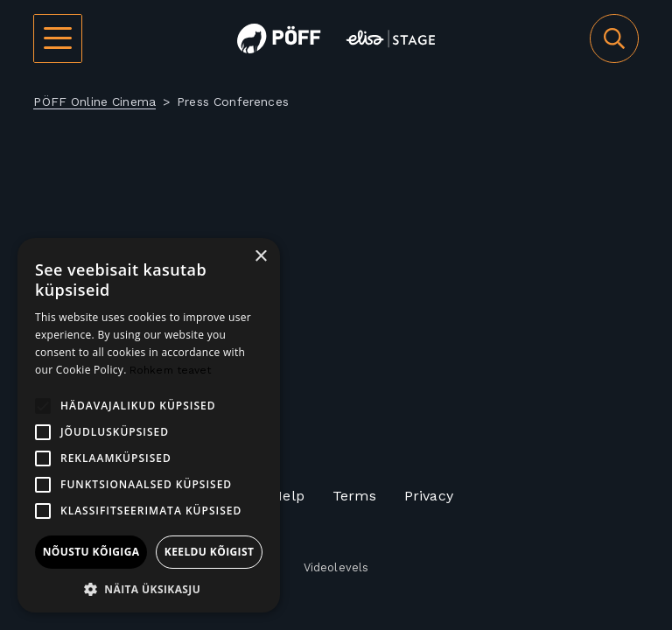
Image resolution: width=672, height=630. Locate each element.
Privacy (429, 496)
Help (288, 496)
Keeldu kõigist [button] (210, 552)
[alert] (149, 425)
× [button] (260, 257)
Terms (354, 496)
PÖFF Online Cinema (94, 101)
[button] (149, 588)
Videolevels (336, 568)
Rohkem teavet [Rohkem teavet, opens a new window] (171, 370)
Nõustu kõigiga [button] (91, 552)
